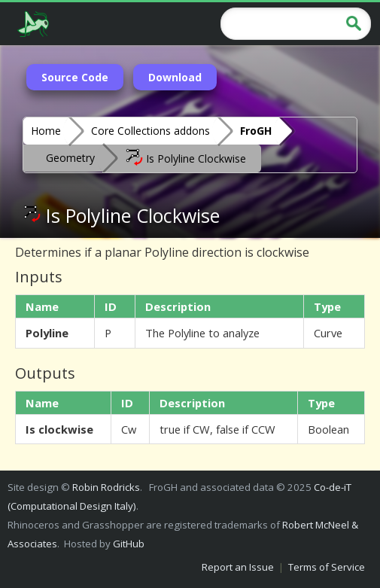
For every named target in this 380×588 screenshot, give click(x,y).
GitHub (129, 544)
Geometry (70, 158)
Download (175, 77)
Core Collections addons (150, 131)
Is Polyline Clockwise (185, 157)
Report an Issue (238, 567)
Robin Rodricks (106, 487)
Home (46, 131)
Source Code (75, 77)
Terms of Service (327, 567)
